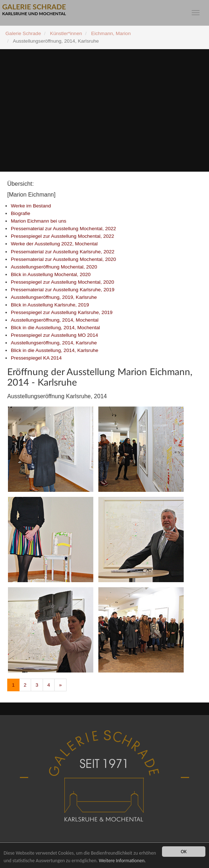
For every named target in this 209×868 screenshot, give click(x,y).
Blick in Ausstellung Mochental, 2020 (51, 274)
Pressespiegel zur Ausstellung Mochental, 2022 (63, 236)
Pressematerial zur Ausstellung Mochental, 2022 (63, 229)
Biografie (21, 213)
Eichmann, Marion (111, 33)
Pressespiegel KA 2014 (36, 358)
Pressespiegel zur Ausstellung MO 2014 (54, 335)
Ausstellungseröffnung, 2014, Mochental (55, 320)
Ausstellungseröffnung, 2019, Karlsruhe (54, 297)
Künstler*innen (66, 33)
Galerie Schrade (23, 33)
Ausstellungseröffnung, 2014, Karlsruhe (54, 343)
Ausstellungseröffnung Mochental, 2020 (54, 267)
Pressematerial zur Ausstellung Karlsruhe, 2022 (63, 252)
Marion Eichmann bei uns (39, 221)
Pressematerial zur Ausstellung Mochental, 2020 (63, 259)
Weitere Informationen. (122, 861)
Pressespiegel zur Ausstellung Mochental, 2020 (63, 282)
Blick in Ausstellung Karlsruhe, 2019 (50, 305)
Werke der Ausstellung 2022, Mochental (54, 244)
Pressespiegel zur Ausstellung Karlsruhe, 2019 (62, 312)
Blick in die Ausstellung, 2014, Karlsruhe (55, 350)
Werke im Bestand (31, 206)
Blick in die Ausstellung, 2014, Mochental (55, 328)
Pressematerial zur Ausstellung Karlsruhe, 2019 (63, 290)
